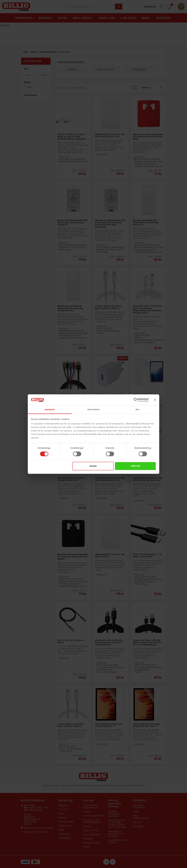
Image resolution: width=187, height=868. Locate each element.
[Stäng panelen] (155, 400)
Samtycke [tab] (50, 410)
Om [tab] (137, 410)
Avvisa (93, 466)
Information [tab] (93, 410)
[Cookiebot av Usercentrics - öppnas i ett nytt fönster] (136, 400)
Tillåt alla (135, 466)
